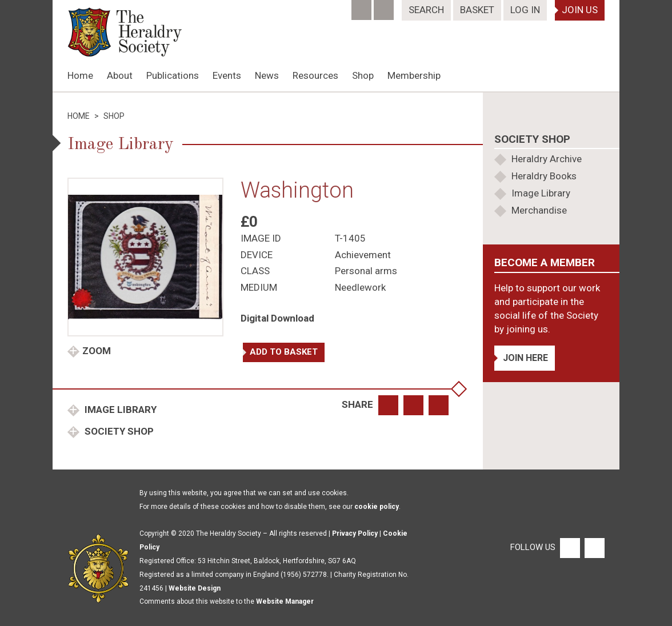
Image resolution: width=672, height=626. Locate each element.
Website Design (195, 588)
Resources (315, 75)
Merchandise (539, 210)
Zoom (97, 351)
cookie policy (377, 507)
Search (426, 10)
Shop (363, 75)
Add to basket (284, 352)
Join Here (525, 358)
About (120, 75)
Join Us (580, 10)
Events (227, 75)
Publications (173, 75)
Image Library (119, 410)
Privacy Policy (355, 533)
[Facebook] (363, 6)
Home (80, 75)
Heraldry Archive (547, 159)
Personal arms (366, 271)
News (267, 75)
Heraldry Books (544, 176)
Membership (414, 75)
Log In (525, 10)
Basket (477, 10)
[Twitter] (385, 6)
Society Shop (118, 431)
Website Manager (285, 601)
